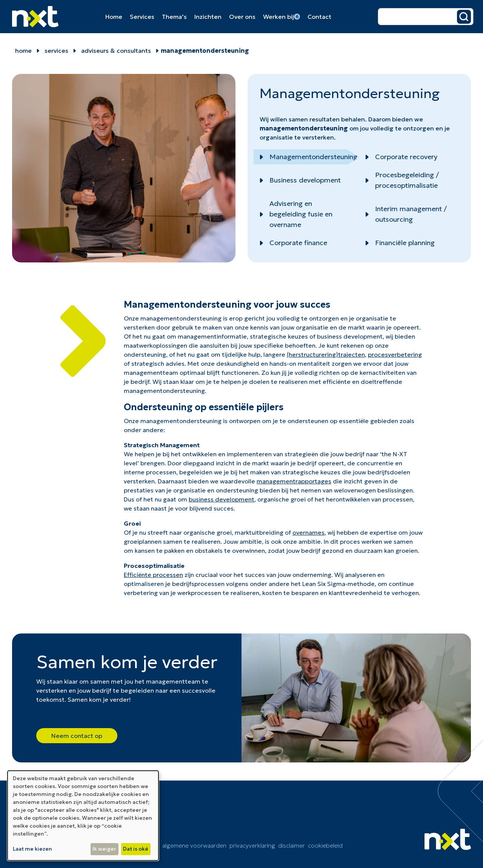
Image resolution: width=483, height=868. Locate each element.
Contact (319, 17)
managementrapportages (294, 481)
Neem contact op (77, 736)
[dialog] (83, 816)
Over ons (242, 17)
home (23, 51)
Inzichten (208, 17)
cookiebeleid (325, 845)
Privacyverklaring (252, 845)
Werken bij (281, 17)
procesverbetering (395, 354)
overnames (308, 532)
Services (142, 17)
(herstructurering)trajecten (326, 354)
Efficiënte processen (153, 575)
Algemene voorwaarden (194, 845)
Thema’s (174, 17)
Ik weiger (104, 849)
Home (114, 17)
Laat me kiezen (32, 849)
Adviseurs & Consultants (116, 51)
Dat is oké (136, 849)
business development (222, 499)
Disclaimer (291, 845)
